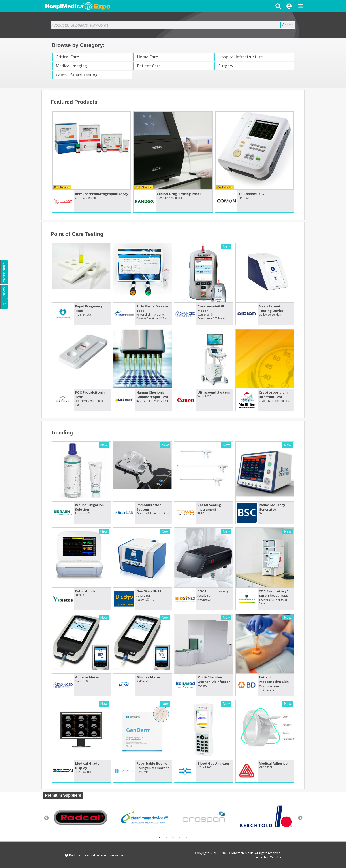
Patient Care (149, 66)
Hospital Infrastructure (241, 57)
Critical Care (67, 57)
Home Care (148, 57)
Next (300, 818)
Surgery (226, 66)
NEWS (4, 292)
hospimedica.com (93, 855)
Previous (46, 818)
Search (288, 25)
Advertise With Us (269, 857)
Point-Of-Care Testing (77, 75)
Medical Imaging (71, 66)
